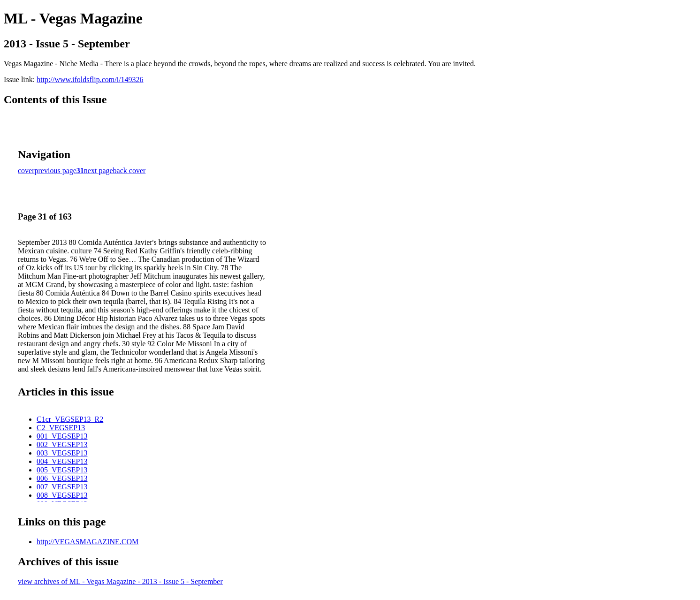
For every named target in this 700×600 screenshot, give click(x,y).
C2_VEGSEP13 (61, 428)
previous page (56, 171)
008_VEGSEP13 (62, 495)
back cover (129, 171)
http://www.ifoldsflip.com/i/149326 (90, 80)
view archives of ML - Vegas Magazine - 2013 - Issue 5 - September (120, 581)
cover (26, 171)
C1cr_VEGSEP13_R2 (70, 419)
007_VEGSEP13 (62, 487)
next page (99, 171)
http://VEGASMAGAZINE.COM (87, 542)
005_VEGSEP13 (62, 470)
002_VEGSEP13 (62, 444)
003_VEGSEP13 (62, 453)
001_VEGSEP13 (62, 436)
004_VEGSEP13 (62, 461)
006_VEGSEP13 (62, 478)
